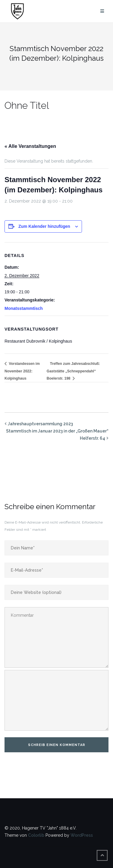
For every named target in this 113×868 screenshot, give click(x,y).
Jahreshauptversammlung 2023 (40, 424)
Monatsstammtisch (24, 308)
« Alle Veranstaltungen (30, 146)
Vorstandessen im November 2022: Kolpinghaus (22, 371)
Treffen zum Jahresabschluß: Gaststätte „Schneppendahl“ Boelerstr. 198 (73, 371)
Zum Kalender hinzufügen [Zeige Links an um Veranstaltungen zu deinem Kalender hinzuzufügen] (44, 226)
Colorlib (36, 835)
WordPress (82, 835)
